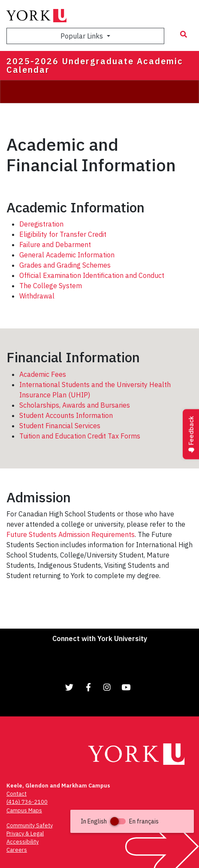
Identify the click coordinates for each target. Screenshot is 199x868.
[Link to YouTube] (126, 687)
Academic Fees (43, 374)
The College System (51, 286)
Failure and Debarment (55, 245)
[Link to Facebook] (88, 687)
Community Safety (30, 825)
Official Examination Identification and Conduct (92, 275)
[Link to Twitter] (69, 687)
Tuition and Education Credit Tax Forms (80, 436)
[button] (132, 821)
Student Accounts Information (66, 415)
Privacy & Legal (25, 834)
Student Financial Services (60, 426)
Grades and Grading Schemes (65, 265)
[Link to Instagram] (107, 687)
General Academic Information (67, 255)
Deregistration (41, 224)
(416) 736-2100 (27, 802)
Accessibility (23, 842)
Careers (17, 850)
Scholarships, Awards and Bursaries (75, 405)
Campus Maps (24, 810)
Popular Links (83, 36)
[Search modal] (184, 34)
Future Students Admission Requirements (71, 534)
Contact (17, 794)
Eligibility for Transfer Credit (63, 234)
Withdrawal (37, 296)
